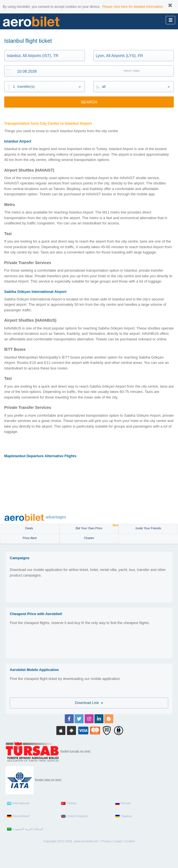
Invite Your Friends (148, 528)
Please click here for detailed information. (133, 7)
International (18, 803)
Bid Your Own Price (97, 527)
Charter (89, 538)
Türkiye (69, 803)
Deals (30, 528)
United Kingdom (75, 816)
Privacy (107, 841)
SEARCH (89, 102)
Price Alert (30, 538)
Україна (123, 816)
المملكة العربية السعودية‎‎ (25, 829)
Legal (118, 841)
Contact (130, 841)
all (104, 86)
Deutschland (18, 816)
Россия (123, 803)
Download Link (89, 703)
